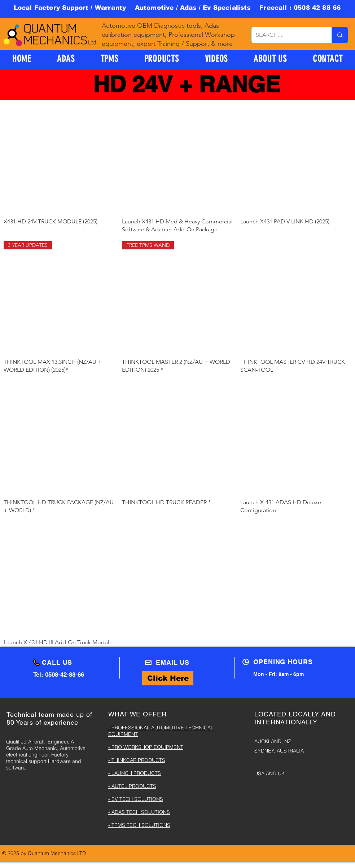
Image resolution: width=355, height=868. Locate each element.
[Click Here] (168, 678)
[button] (162, 59)
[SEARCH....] (286, 35)
